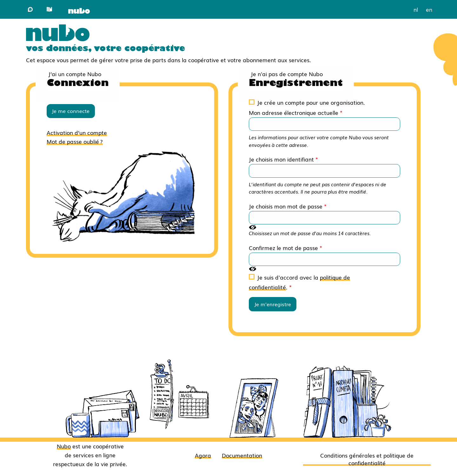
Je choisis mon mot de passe (286, 206)
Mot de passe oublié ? (75, 141)
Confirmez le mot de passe (283, 248)
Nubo (64, 446)
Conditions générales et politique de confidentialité (367, 459)
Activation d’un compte (77, 132)
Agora (203, 455)
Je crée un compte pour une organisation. (311, 102)
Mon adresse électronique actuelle (294, 112)
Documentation (242, 455)
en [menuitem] (429, 9)
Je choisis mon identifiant (281, 159)
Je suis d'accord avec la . (299, 282)
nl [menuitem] (416, 9)
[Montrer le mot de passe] (253, 227)
